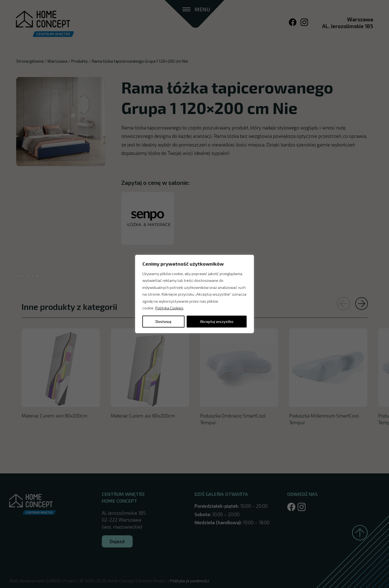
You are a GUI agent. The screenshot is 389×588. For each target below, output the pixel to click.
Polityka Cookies (169, 308)
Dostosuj (163, 321)
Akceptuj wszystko (217, 321)
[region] (194, 294)
